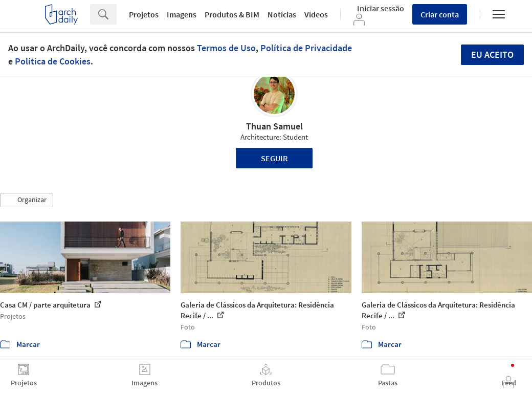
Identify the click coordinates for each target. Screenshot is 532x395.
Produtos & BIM (232, 14)
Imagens (182, 14)
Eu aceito (492, 54)
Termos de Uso (226, 48)
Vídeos (316, 14)
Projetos (144, 14)
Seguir (274, 158)
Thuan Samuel (274, 126)
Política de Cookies (53, 61)
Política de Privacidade (306, 48)
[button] (27, 200)
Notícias (282, 14)
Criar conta (440, 14)
